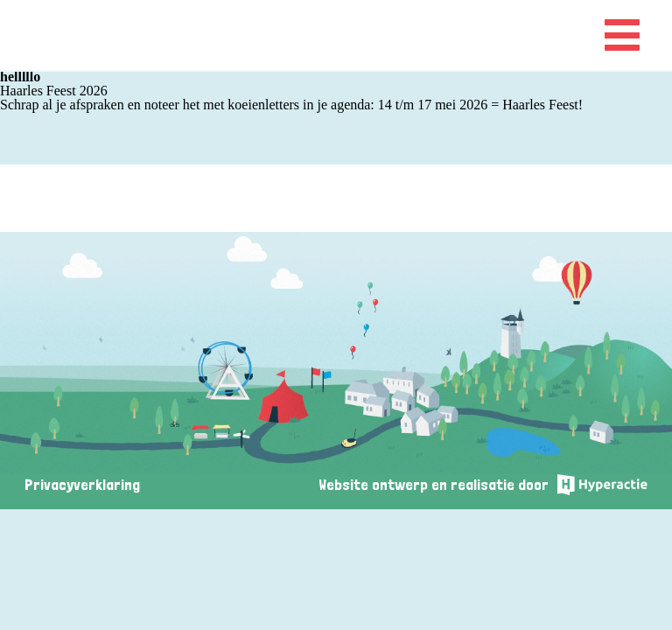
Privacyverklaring (82, 484)
